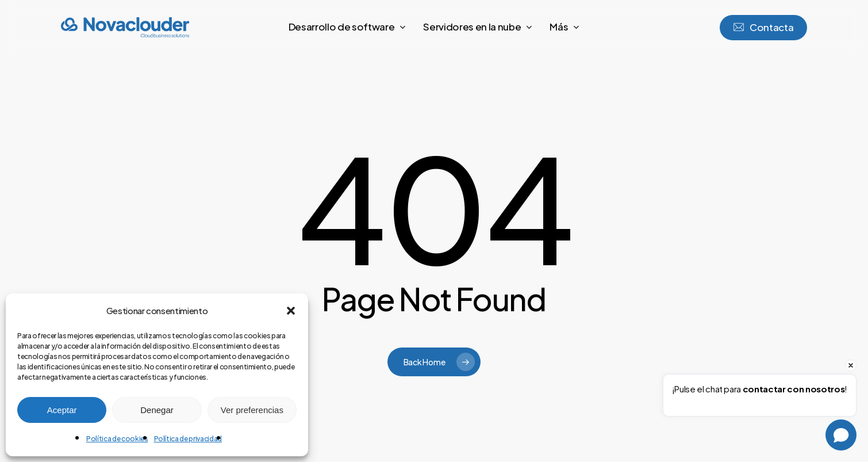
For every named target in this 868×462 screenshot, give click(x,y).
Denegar (157, 410)
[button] (291, 311)
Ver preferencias (252, 410)
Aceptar (62, 410)
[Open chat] (841, 435)
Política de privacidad (188, 439)
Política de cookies (117, 439)
